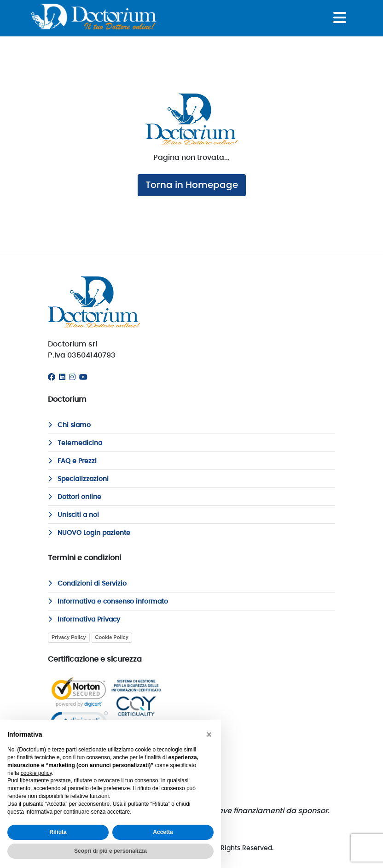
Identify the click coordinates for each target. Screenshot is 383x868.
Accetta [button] (163, 832)
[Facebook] (52, 377)
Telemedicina (75, 443)
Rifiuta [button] (58, 832)
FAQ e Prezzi (72, 461)
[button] (209, 734)
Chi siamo (69, 425)
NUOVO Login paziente (89, 533)
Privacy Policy (69, 637)
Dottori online (75, 497)
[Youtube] (83, 377)
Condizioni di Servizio (87, 584)
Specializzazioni (78, 479)
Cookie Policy (112, 637)
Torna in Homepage (192, 185)
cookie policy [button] (36, 773)
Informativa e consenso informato (108, 602)
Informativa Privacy (84, 620)
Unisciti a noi (73, 515)
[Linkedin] (62, 377)
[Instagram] (72, 377)
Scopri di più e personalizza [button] (110, 851)
